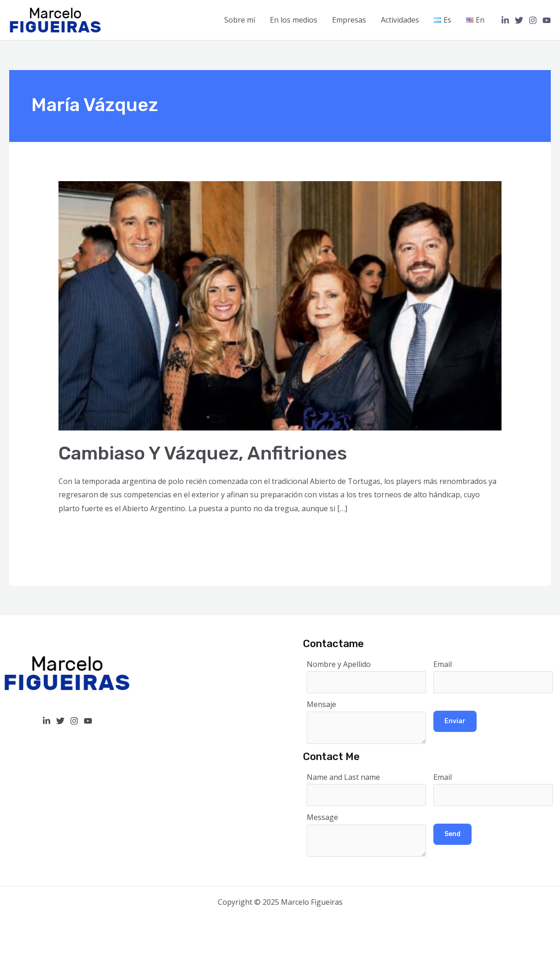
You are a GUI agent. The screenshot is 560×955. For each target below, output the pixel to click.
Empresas (349, 20)
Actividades (400, 20)
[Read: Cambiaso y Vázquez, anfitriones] (280, 305)
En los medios (294, 20)
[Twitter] (519, 20)
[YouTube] (547, 20)
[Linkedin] (505, 20)
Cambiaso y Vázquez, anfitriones (203, 453)
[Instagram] (533, 20)
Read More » (80, 534)
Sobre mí (240, 20)
